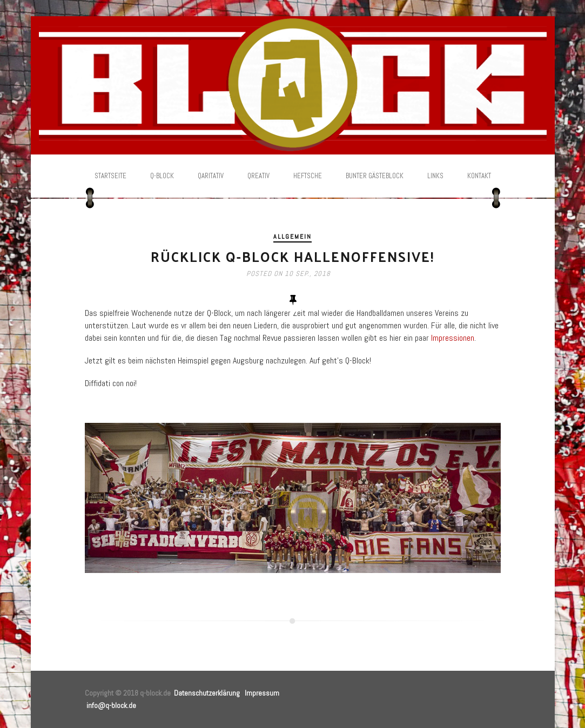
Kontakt (479, 176)
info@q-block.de (111, 705)
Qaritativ (211, 176)
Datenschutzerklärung (207, 693)
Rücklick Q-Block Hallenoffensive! (293, 256)
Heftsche (308, 176)
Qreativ (258, 176)
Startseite (110, 176)
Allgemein (292, 237)
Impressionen (453, 338)
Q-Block (162, 176)
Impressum (262, 693)
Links (435, 176)
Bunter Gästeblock (375, 176)
